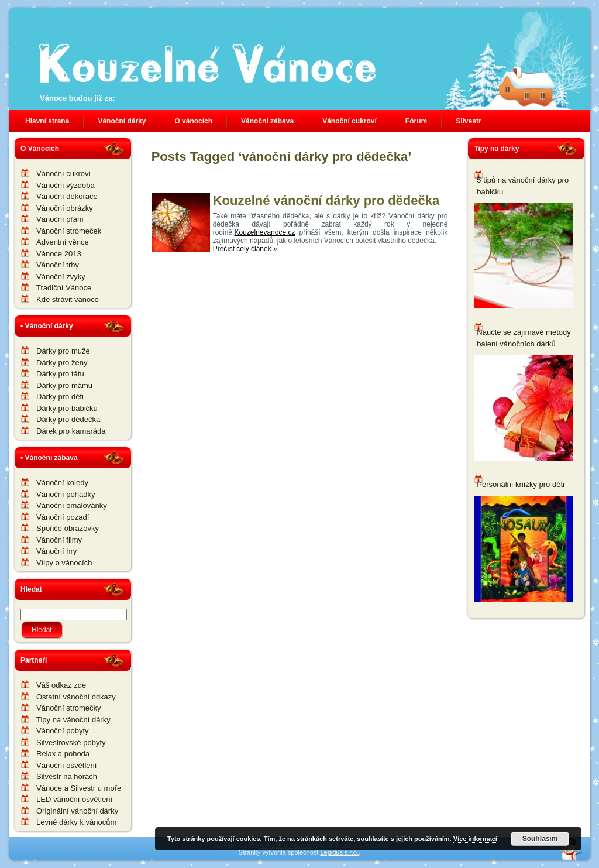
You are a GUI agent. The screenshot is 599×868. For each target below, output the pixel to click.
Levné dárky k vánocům (76, 822)
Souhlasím (540, 839)
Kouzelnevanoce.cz (264, 232)
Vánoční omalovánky (72, 505)
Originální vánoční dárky (77, 811)
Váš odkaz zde (61, 685)
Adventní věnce (63, 242)
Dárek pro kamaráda (71, 431)
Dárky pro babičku (67, 408)
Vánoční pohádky (66, 494)
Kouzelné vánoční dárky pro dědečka (326, 200)
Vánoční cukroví (63, 174)
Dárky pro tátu (60, 374)
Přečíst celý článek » (245, 249)
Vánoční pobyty (63, 731)
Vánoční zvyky (61, 277)
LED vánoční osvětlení (74, 799)
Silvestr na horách (67, 776)
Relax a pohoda (63, 754)
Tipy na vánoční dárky (73, 720)
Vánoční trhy (58, 265)
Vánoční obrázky (65, 208)
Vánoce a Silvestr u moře (79, 788)
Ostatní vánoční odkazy (76, 697)
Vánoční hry (56, 551)
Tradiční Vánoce (64, 288)
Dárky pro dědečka (68, 419)
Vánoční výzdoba (66, 185)
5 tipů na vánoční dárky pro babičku (523, 186)
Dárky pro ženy (62, 363)
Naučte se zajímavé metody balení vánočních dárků (524, 338)
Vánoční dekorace (67, 196)
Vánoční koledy (62, 483)
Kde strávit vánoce (68, 299)
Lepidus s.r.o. (339, 852)
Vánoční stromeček (69, 231)
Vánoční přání (60, 219)
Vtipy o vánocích (64, 563)
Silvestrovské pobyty (71, 742)
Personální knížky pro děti (521, 484)
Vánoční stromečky (69, 708)
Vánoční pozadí (63, 517)
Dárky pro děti (60, 397)
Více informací (475, 839)
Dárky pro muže (63, 351)
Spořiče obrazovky (68, 528)
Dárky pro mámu (64, 385)
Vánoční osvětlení (66, 765)
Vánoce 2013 (59, 254)
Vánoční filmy (59, 540)
